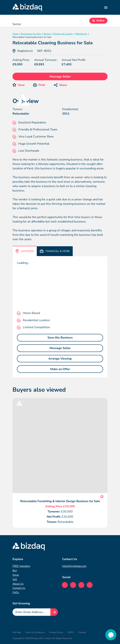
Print (39, 85)
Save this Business (60, 338)
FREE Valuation (21, 566)
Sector (17, 24)
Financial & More (55, 251)
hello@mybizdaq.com (74, 566)
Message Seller (60, 77)
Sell (15, 579)
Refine (98, 21)
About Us (18, 584)
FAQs (16, 592)
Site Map (17, 632)
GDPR (71, 632)
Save (21, 85)
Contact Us (19, 588)
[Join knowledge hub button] (54, 612)
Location (25, 251)
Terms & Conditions (35, 632)
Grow (16, 575)
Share (60, 85)
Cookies (82, 632)
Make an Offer (60, 369)
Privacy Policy (56, 632)
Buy (15, 570)
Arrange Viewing (60, 359)
